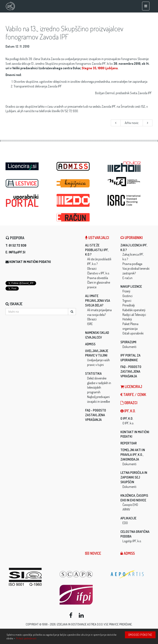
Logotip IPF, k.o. (132, 541)
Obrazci (92, 268)
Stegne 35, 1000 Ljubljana (100, 68)
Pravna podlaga (132, 264)
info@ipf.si (17, 252)
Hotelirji (127, 319)
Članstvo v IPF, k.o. (98, 273)
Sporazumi (128, 342)
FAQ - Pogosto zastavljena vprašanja (96, 415)
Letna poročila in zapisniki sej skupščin (134, 477)
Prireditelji (129, 305)
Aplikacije (128, 518)
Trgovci (127, 301)
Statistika (93, 373)
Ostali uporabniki (133, 333)
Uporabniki (132, 238)
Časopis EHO (130, 505)
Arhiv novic (132, 123)
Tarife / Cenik (133, 395)
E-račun (127, 278)
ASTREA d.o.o (95, 624)
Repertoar (129, 443)
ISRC (90, 324)
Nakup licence (131, 286)
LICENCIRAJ (131, 387)
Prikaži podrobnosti (26, 638)
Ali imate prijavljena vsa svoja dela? (98, 301)
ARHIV (126, 509)
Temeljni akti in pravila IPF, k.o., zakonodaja (133, 455)
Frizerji (126, 291)
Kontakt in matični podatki (30, 262)
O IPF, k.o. (127, 418)
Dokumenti (129, 347)
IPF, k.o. (128, 411)
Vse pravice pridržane (118, 624)
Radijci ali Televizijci (134, 315)
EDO (125, 523)
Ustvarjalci (97, 238)
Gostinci (127, 296)
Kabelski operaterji (134, 310)
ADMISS (90, 344)
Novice (93, 553)
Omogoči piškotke (140, 635)
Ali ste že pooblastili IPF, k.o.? (97, 250)
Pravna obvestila (98, 278)
